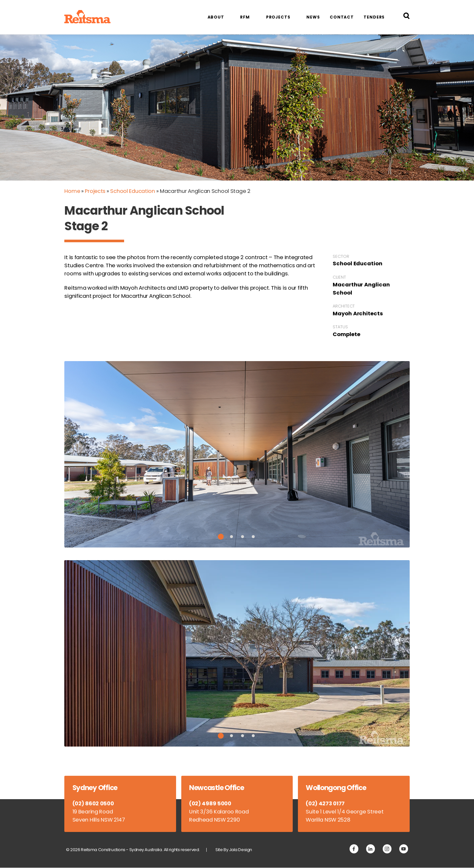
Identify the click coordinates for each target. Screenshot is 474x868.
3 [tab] (243, 537)
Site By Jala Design (234, 850)
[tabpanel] (237, 454)
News (313, 17)
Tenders (374, 17)
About (216, 17)
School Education (134, 191)
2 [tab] (231, 537)
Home (72, 191)
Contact (342, 17)
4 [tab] (253, 537)
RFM (245, 17)
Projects (278, 17)
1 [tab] (221, 536)
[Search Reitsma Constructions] (406, 17)
